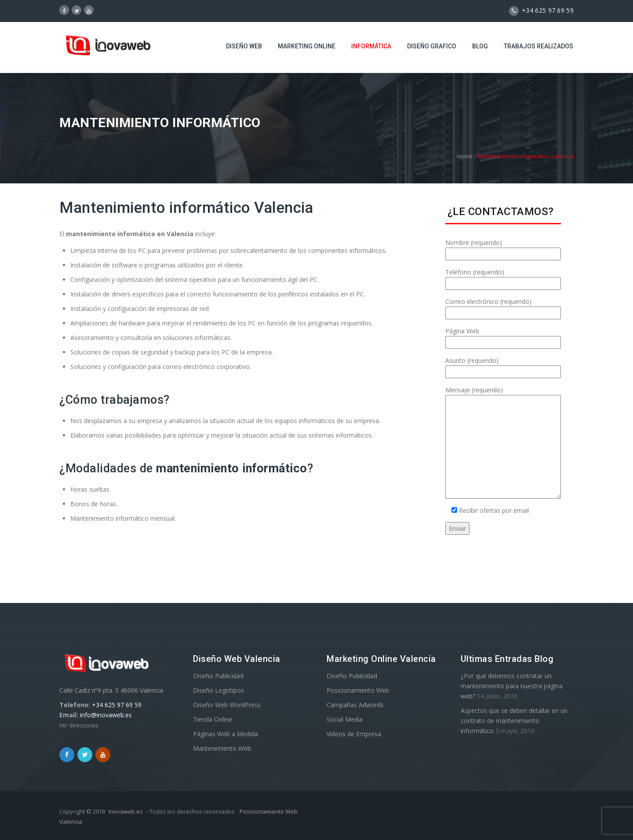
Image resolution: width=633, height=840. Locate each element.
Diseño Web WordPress (227, 705)
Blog (480, 46)
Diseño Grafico (432, 46)
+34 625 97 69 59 (117, 705)
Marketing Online (307, 46)
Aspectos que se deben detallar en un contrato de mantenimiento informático (514, 721)
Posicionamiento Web (358, 690)
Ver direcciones (79, 725)
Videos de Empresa (354, 734)
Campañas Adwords (355, 705)
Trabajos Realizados (538, 46)
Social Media (345, 719)
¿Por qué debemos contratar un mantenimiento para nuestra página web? (512, 686)
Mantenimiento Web (222, 748)
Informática (371, 46)
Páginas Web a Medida (226, 734)
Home (465, 156)
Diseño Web (244, 46)
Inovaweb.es (126, 811)
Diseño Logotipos (218, 690)
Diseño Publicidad (218, 676)
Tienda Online (213, 719)
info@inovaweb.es (106, 715)
